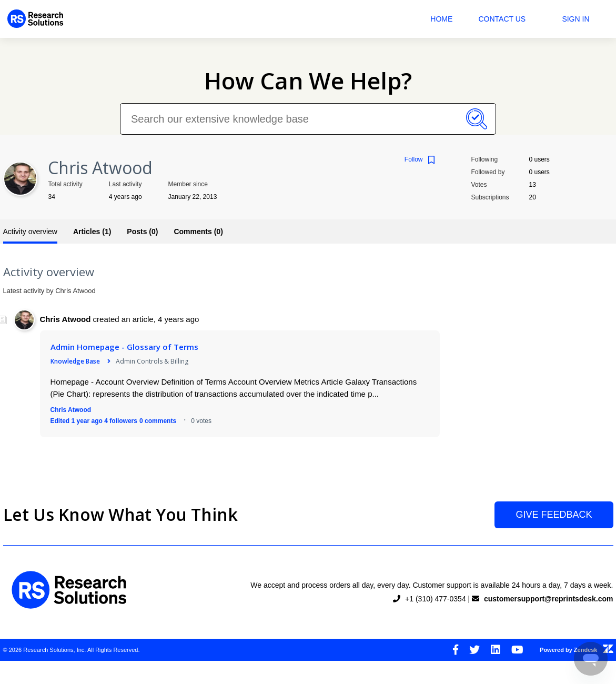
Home (441, 19)
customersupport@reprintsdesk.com (549, 599)
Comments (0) (198, 232)
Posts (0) (142, 232)
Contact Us (502, 19)
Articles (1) (92, 232)
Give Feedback (554, 515)
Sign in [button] (575, 19)
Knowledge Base (75, 361)
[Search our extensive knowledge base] (308, 119)
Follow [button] (414, 159)
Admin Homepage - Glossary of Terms (124, 347)
